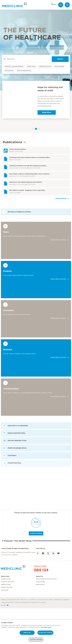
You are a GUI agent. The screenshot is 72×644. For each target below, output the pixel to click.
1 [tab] (33, 129)
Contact (54, 4)
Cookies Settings (36, 533)
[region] (36, 632)
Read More (47, 112)
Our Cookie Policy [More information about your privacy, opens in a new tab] (46, 627)
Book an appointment (24, 71)
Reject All (27, 633)
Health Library (31, 67)
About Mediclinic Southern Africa (46, 615)
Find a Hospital (59, 67)
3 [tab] (39, 129)
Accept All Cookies (45, 633)
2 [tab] (36, 129)
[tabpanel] (36, 100)
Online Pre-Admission (8, 618)
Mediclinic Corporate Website (14, 67)
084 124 (41, 606)
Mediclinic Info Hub (45, 67)
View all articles (61, 198)
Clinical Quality (40, 618)
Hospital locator (6, 615)
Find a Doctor (9, 71)
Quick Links (5, 612)
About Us (39, 612)
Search (60, 59)
